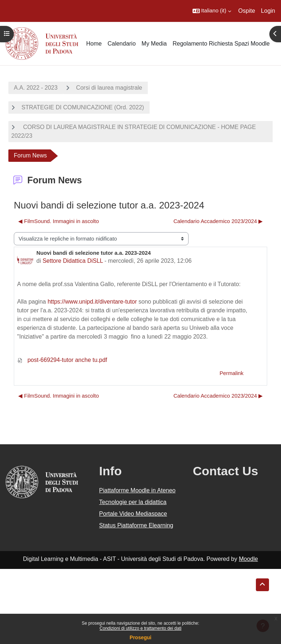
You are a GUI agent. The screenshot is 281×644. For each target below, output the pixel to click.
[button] (212, 11)
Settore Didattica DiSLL (73, 261)
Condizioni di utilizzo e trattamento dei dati (141, 628)
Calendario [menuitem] (121, 44)
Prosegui (140, 637)
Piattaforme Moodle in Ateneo (137, 490)
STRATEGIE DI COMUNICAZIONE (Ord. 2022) (83, 107)
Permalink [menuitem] (231, 373)
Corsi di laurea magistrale (109, 88)
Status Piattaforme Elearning (136, 525)
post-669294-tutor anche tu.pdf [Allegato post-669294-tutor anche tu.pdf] (62, 360)
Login (268, 11)
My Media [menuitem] (154, 44)
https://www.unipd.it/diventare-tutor (92, 302)
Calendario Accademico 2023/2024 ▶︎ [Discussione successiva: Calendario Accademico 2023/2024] (218, 221)
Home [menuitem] (94, 44)
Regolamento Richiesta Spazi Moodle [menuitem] (221, 44)
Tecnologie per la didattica (133, 502)
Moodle (248, 559)
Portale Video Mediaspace (133, 514)
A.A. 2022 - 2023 (36, 88)
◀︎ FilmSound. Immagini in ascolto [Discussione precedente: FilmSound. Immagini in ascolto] (59, 221)
